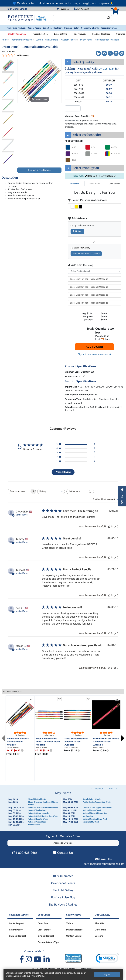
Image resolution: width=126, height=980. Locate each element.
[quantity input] (73, 108)
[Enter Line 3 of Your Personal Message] (95, 295)
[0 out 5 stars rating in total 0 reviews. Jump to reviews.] (15, 55)
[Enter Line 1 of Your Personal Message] (95, 279)
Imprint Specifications (80, 381)
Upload (77, 231)
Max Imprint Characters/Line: (79, 395)
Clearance (121, 34)
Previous (3, 738)
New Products (80, 34)
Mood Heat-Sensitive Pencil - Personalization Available (48, 742)
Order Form (43, 923)
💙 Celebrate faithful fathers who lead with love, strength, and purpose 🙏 (63, 3)
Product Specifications (80, 366)
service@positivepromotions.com (104, 864)
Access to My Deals (63, 843)
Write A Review (63, 472)
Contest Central (74, 936)
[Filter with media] (80, 491)
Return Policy (16, 930)
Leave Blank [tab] (95, 184)
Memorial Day (34, 825)
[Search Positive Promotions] (79, 18)
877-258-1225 (106, 69)
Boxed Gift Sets (61, 34)
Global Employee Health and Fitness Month (43, 803)
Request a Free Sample (39, 170)
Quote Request (17, 923)
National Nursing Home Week (95, 819)
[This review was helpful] (109, 527)
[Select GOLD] (75, 160)
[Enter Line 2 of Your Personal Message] (95, 287)
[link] (107, 959)
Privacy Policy (37, 976)
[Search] (108, 18)
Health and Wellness (101, 34)
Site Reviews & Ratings (63, 905)
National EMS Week (91, 822)
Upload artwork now (84, 225)
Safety (77, 28)
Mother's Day (88, 816)
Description (10, 178)
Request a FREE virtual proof (100, 176)
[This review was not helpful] (115, 527)
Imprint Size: (71, 387)
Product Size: (71, 376)
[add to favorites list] (31, 699)
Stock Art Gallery (63, 890)
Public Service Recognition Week (97, 802)
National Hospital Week (38, 819)
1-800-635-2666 (26, 853)
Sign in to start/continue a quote (95, 354)
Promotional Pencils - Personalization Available (18, 742)
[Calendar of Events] (63, 809)
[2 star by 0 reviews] (76, 457)
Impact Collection (40, 34)
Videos (70, 923)
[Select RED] (94, 147)
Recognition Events (109, 28)
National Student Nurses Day (95, 813)
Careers (99, 936)
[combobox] (51, 491)
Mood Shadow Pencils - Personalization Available (76, 742)
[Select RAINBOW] (114, 154)
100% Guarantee (63, 876)
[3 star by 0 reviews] (76, 453)
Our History (101, 930)
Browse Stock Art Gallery (86, 254)
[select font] (95, 271)
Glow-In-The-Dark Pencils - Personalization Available (106, 742)
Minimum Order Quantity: (80, 116)
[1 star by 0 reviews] (76, 462)
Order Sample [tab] (114, 184)
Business (68, 28)
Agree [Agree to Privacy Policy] (107, 974)
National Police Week (37, 822)
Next (123, 738)
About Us (99, 923)
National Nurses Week (92, 810)
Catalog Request (17, 936)
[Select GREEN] (114, 147)
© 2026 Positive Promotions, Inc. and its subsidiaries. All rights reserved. (63, 969)
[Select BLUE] (75, 147)
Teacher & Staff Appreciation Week (97, 807)
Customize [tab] (75, 184)
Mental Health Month (37, 799)
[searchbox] (19, 491)
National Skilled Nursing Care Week (43, 816)
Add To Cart (95, 347)
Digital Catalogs (74, 930)
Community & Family (90, 28)
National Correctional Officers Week (43, 807)
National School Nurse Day (39, 813)
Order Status (44, 930)
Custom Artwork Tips (48, 942)
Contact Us (65, 853)
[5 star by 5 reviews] (76, 444)
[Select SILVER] (94, 154)
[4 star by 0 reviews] (76, 449)
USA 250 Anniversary (17, 34)
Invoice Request (46, 936)
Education (47, 28)
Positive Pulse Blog (63, 897)
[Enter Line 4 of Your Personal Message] (95, 303)
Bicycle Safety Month (92, 799)
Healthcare (58, 28)
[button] (64, 9)
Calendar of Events (63, 883)
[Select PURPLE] (75, 154)
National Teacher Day (37, 810)
